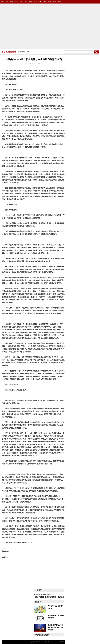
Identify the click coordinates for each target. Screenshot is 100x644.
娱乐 (31, 2)
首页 (19, 52)
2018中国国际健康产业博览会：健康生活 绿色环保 (53, 597)
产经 (2, 2)
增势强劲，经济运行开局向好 (43, 594)
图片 (59, 2)
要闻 (12, 2)
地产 (35, 2)
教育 (45, 2)
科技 (21, 2)
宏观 (16, 2)
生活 (50, 2)
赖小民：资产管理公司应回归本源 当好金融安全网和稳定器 (55, 627)
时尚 (54, 2)
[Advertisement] (21, 26)
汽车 (26, 2)
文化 (40, 2)
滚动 (7, 2)
